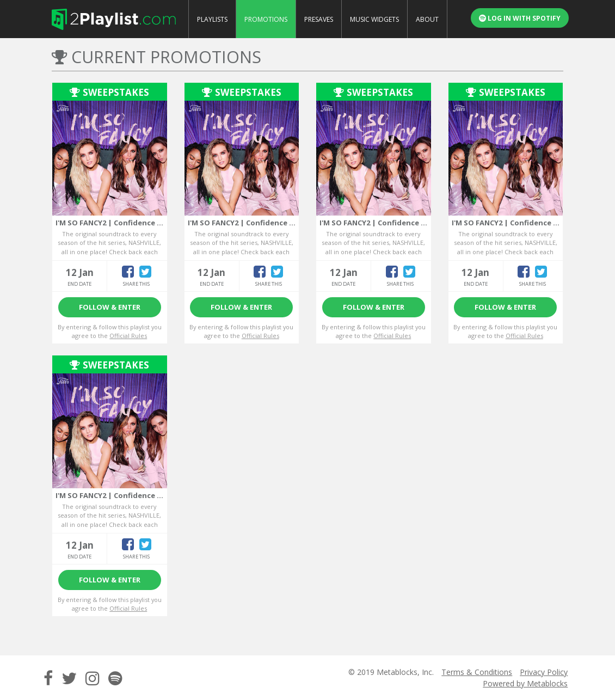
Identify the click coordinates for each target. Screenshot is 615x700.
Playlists (212, 19)
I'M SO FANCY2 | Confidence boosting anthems (140, 223)
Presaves (319, 19)
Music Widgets (374, 19)
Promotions (266, 19)
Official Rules (128, 336)
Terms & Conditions (477, 672)
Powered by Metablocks (525, 683)
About (427, 19)
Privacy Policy (544, 672)
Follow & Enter (110, 307)
